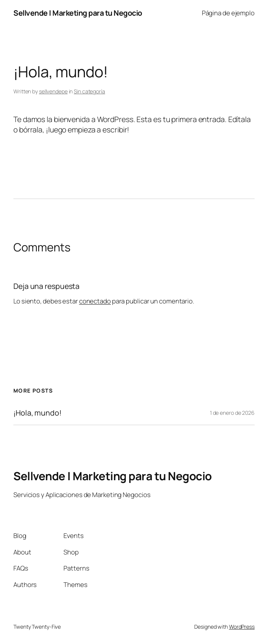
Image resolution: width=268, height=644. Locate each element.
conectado (95, 301)
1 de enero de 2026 (232, 413)
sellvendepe (53, 91)
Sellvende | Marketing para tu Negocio (78, 13)
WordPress (242, 627)
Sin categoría (89, 91)
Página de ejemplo (228, 13)
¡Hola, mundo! (37, 413)
